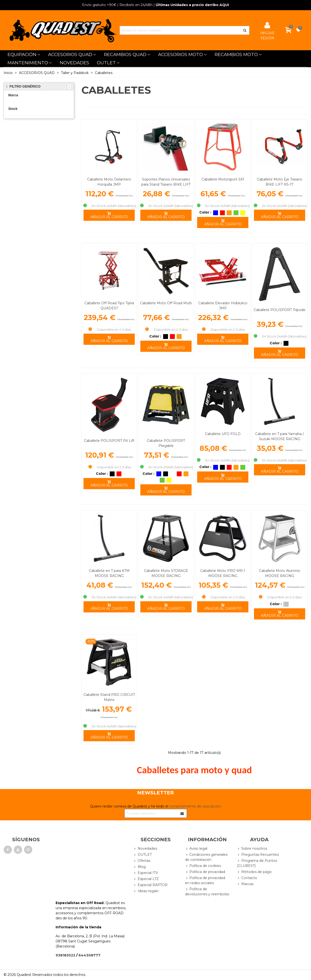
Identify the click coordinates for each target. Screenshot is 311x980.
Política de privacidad (205, 872)
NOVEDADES (74, 63)
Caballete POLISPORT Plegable (166, 443)
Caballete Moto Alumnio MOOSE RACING (280, 573)
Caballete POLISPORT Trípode (280, 310)
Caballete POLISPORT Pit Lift (109, 441)
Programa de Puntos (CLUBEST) (257, 863)
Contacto (247, 878)
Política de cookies (203, 866)
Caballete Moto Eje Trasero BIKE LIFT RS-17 (280, 182)
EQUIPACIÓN (22, 54)
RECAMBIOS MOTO (236, 54)
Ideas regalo (146, 891)
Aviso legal (196, 849)
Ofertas (142, 861)
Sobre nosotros (252, 849)
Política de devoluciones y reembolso (207, 891)
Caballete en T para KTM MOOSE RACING (109, 573)
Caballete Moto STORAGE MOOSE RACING (166, 573)
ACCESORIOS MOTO (181, 54)
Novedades (145, 849)
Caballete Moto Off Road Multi (166, 303)
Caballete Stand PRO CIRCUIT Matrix (109, 697)
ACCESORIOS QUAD (70, 54)
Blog (139, 867)
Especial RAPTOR (150, 885)
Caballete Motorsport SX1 (223, 179)
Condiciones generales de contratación (206, 857)
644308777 (89, 955)
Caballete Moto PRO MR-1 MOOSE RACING (223, 573)
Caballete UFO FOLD (223, 434)
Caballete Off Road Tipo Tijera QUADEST (109, 306)
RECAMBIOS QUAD (125, 54)
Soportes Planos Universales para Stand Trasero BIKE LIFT (166, 182)
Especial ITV (146, 873)
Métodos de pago (254, 872)
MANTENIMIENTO (28, 63)
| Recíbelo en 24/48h (117, 5)
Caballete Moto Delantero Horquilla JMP (109, 182)
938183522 (65, 955)
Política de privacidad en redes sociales (205, 880)
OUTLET (106, 63)
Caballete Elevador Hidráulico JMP (223, 306)
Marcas (245, 884)
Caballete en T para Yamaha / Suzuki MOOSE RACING (280, 436)
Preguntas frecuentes (258, 855)
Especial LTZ (146, 879)
